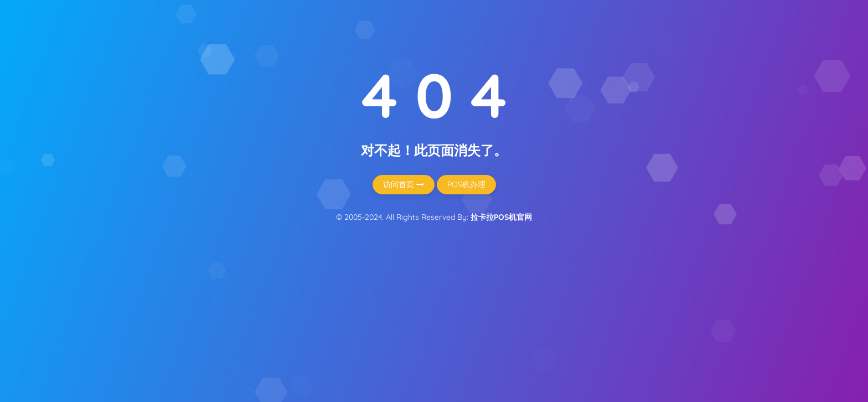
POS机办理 (466, 184)
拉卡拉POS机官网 (501, 217)
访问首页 (404, 184)
